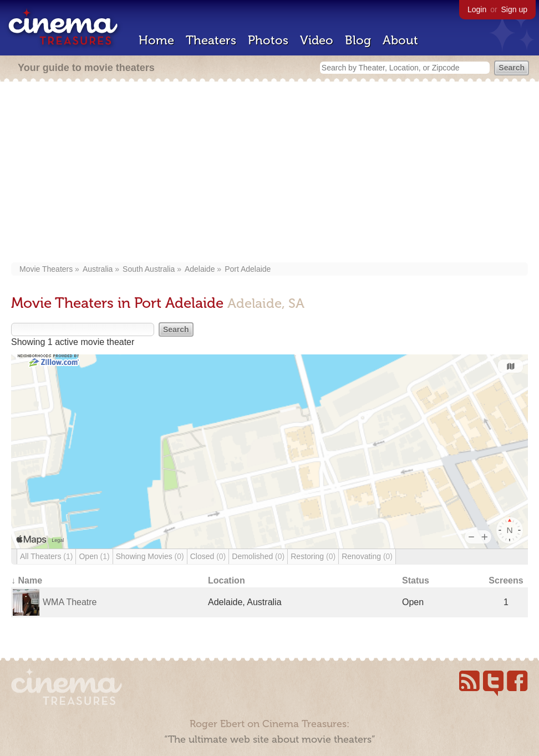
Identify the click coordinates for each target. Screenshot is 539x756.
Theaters (211, 40)
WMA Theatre (70, 602)
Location (227, 580)
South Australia (149, 269)
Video (317, 40)
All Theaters (46, 556)
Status (416, 580)
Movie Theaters (46, 269)
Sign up (514, 9)
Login (477, 9)
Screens (506, 580)
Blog (358, 40)
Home (156, 40)
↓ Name (27, 580)
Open (94, 556)
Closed (208, 556)
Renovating (367, 556)
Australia (98, 269)
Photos (268, 40)
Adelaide (200, 269)
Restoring (313, 556)
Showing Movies (150, 556)
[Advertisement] (269, 173)
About (400, 40)
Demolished (258, 556)
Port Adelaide (248, 269)
